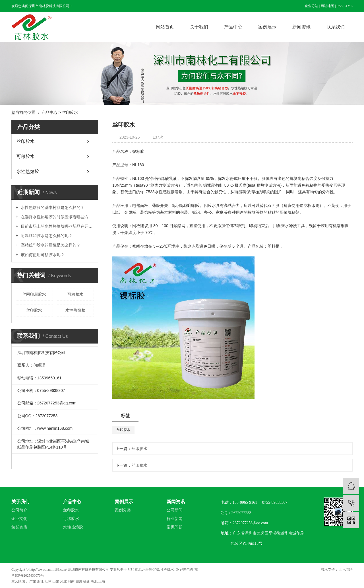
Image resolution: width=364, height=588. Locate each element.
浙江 (41, 581)
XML (349, 6)
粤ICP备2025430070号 (28, 575)
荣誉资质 (19, 527)
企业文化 (19, 519)
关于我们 (199, 27)
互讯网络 (345, 570)
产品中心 (233, 27)
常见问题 (175, 527)
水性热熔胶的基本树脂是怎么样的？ (52, 207)
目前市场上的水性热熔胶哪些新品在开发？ (57, 226)
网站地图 (327, 6)
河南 (72, 581)
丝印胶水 (70, 112)
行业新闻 (175, 519)
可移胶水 (26, 156)
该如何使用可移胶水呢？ (42, 255)
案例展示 (267, 27)
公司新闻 (175, 510)
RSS (340, 6)
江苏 (48, 581)
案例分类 (123, 510)
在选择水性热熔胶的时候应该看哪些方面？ (57, 217)
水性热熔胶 (28, 171)
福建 (87, 581)
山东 (56, 581)
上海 (102, 581)
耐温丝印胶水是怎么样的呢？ (46, 236)
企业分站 (311, 6)
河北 (64, 581)
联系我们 (336, 27)
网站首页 (165, 27)
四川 (79, 581)
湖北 (95, 581)
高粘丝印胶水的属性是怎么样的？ (50, 245)
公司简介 (19, 510)
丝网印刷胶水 (34, 294)
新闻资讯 (301, 27)
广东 (33, 581)
